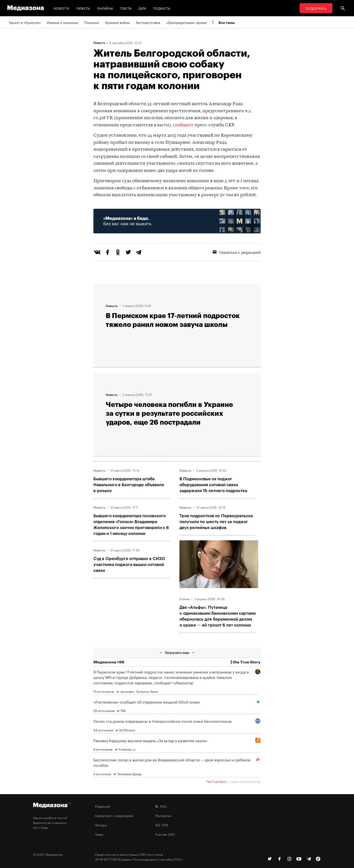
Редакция (103, 806)
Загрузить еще (177, 652)
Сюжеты (83, 8)
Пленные (91, 22)
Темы (99, 834)
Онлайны (105, 8)
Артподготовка (148, 22)
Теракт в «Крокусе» (25, 22)
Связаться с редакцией (237, 252)
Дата (142, 8)
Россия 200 (165, 834)
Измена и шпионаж (62, 22)
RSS (161, 806)
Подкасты (162, 8)
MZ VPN (162, 825)
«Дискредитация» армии (186, 22)
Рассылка (163, 815)
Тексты (126, 8)
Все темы (227, 23)
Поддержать (316, 8)
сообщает (183, 125)
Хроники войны (117, 22)
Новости (61, 8)
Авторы (101, 825)
